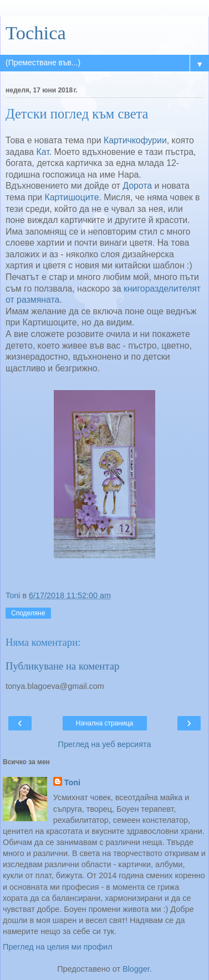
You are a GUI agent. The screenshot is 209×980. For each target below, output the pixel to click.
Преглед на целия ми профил (58, 947)
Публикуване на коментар (62, 666)
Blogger (136, 969)
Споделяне (28, 613)
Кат (43, 152)
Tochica (36, 33)
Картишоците (72, 197)
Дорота (137, 186)
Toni (72, 782)
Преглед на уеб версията (105, 744)
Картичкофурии (135, 140)
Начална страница (105, 723)
